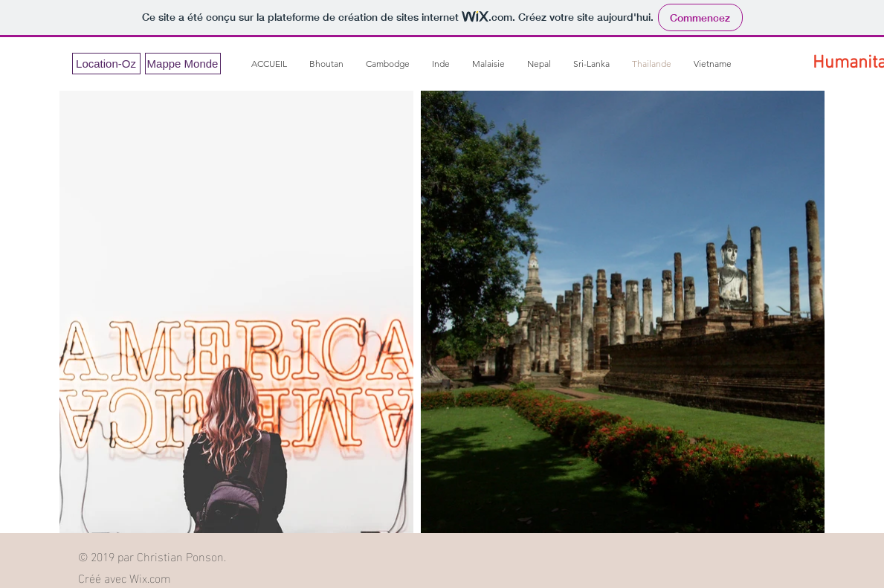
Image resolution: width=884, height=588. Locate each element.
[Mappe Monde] (183, 64)
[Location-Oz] (106, 64)
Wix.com (150, 577)
